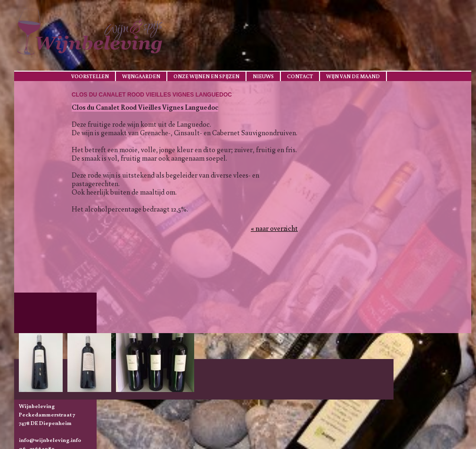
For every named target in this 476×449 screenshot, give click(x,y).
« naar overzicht (274, 228)
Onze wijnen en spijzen (206, 76)
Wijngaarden (141, 76)
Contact (300, 76)
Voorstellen (90, 76)
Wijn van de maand (353, 76)
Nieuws (263, 76)
